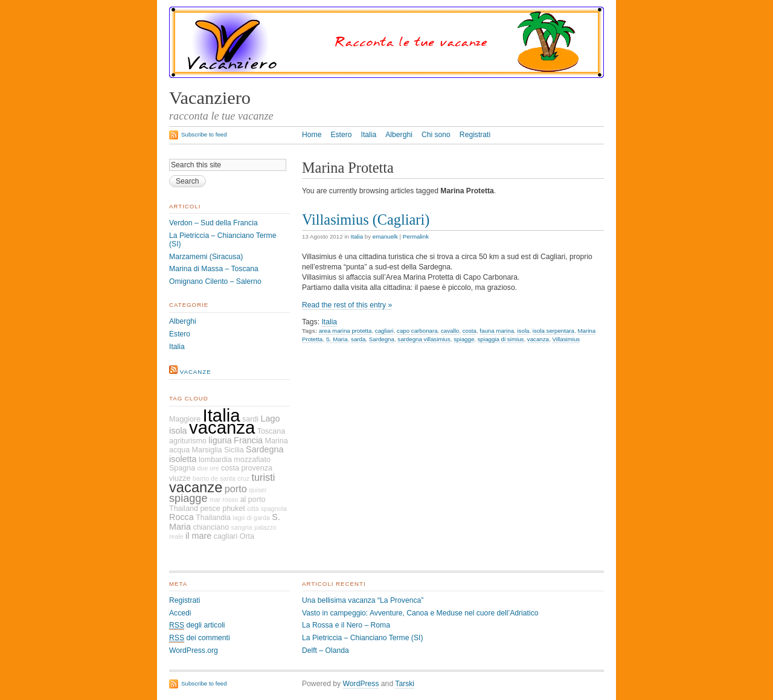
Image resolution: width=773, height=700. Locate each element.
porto (236, 489)
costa (470, 331)
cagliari (384, 331)
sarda (358, 339)
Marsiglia (207, 450)
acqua (179, 450)
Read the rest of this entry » (347, 305)
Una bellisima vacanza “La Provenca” (363, 600)
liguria (220, 440)
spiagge (464, 339)
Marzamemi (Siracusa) (206, 257)
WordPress (361, 684)
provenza (257, 468)
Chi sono (436, 135)
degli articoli (197, 625)
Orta (247, 536)
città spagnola (267, 509)
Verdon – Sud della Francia (213, 223)
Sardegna (382, 339)
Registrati (475, 135)
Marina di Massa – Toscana (214, 269)
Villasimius (566, 339)
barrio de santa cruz (221, 478)
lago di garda (251, 518)
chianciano (211, 527)
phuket (234, 509)
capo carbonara (417, 331)
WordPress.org (194, 650)
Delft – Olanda (326, 650)
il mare (198, 536)
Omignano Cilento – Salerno (215, 281)
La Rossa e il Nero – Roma (346, 625)
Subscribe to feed (204, 134)
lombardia (215, 460)
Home (312, 135)
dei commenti (200, 638)
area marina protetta (345, 331)
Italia (369, 135)
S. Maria (336, 339)
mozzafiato (252, 460)
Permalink (416, 236)
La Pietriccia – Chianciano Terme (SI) (362, 638)
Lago (270, 419)
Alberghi (399, 135)
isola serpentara (553, 331)
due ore (208, 468)
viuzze (180, 478)
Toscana (271, 431)
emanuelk (385, 236)
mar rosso (224, 499)
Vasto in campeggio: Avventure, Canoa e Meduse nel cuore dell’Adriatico (420, 613)
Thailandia (213, 518)
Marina (276, 441)
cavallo (450, 331)
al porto (253, 499)
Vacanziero (210, 98)
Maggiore (185, 419)
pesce (210, 509)
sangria (242, 527)
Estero (341, 135)
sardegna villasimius (424, 339)
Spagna (182, 468)
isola (523, 331)
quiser (258, 490)
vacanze (196, 372)
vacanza (538, 339)
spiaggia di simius (501, 339)
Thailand (184, 509)
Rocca (181, 517)
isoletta (183, 459)
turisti (263, 477)
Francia (248, 440)
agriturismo (188, 441)
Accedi (180, 613)
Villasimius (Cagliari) (366, 220)
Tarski (405, 684)
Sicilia (234, 450)
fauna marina (497, 331)
